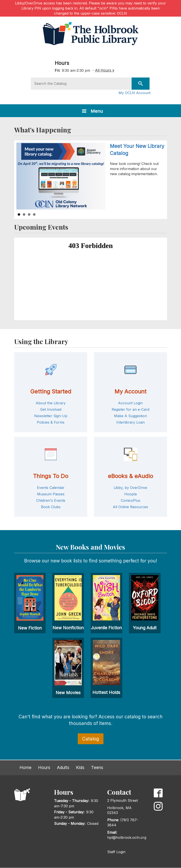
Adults (63, 767)
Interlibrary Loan (130, 422)
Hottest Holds (106, 692)
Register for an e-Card (130, 409)
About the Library (51, 403)
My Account (130, 391)
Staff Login (116, 852)
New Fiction (30, 628)
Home (25, 767)
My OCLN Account (134, 93)
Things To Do (51, 476)
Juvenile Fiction (106, 628)
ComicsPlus (130, 500)
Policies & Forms (51, 422)
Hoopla (130, 494)
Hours (62, 63)
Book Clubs (51, 507)
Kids (80, 767)
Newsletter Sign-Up (51, 416)
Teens (97, 767)
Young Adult (145, 628)
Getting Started (51, 391)
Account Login (130, 403)
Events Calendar (51, 488)
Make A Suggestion (130, 416)
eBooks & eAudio (130, 476)
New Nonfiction (68, 628)
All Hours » (105, 70)
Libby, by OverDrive (130, 488)
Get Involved (51, 409)
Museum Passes (51, 494)
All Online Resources (130, 507)
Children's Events (51, 500)
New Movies (68, 693)
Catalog (91, 739)
